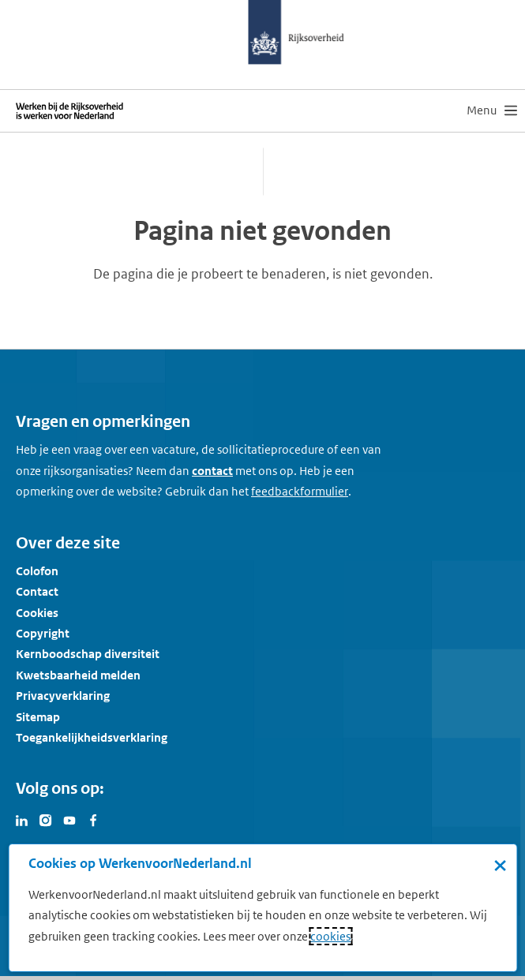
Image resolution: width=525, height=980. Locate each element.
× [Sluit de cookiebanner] (500, 865)
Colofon (37, 571)
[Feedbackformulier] (300, 492)
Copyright (43, 633)
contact (212, 471)
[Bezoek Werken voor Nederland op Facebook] (93, 819)
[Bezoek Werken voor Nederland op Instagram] (46, 819)
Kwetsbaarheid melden (78, 675)
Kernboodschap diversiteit (88, 654)
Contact (37, 591)
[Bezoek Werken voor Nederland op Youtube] (69, 819)
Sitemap (38, 717)
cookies (330, 936)
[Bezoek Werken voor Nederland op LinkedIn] (22, 819)
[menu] (492, 110)
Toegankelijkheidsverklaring (92, 737)
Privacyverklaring (63, 696)
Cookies (37, 613)
